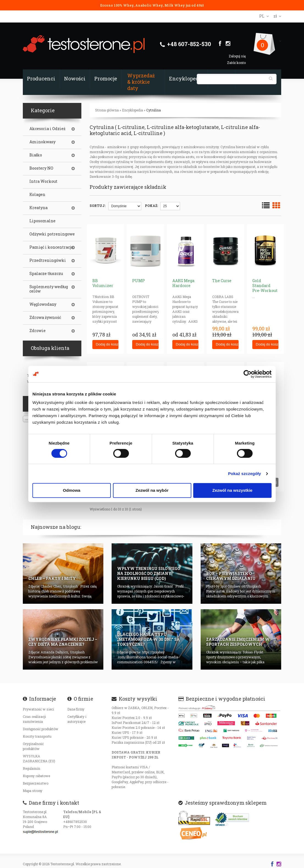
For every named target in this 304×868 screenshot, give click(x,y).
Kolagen (37, 195)
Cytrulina (154, 110)
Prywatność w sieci (38, 709)
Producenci (41, 78)
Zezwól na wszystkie (233, 490)
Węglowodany (43, 304)
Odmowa (72, 490)
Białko (36, 155)
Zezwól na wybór (152, 490)
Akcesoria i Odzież (47, 129)
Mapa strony (33, 791)
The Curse (222, 281)
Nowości (75, 78)
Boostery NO (41, 168)
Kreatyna (38, 208)
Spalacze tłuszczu (46, 274)
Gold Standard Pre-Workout (265, 286)
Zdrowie (38, 331)
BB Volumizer (103, 283)
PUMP (139, 281)
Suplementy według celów (49, 289)
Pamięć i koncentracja (51, 247)
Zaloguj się (237, 56)
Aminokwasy (42, 142)
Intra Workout (43, 181)
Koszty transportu (37, 736)
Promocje (106, 78)
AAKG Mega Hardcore (183, 283)
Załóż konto (236, 63)
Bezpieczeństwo (36, 783)
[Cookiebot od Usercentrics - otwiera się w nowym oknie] (248, 374)
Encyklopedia (186, 78)
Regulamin (31, 768)
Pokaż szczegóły (245, 474)
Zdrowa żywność (45, 318)
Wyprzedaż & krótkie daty (141, 82)
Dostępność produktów (41, 729)
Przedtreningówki (48, 260)
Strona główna (107, 110)
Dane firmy (76, 709)
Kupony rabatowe (36, 776)
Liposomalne (42, 221)
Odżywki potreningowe (52, 234)
